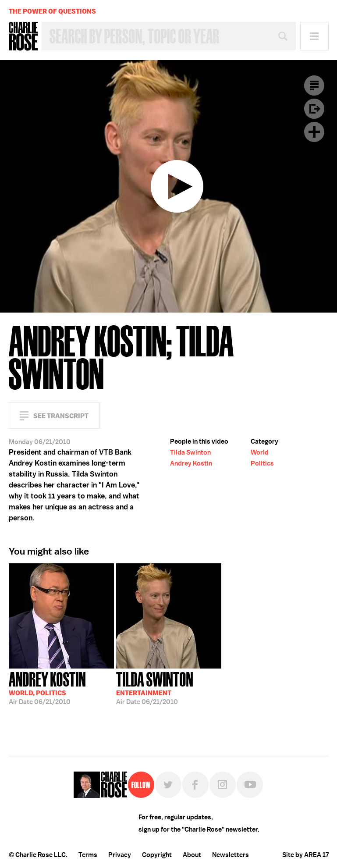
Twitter (168, 785)
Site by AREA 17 (305, 855)
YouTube (250, 785)
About (192, 855)
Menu (314, 36)
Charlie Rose (23, 36)
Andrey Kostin (191, 463)
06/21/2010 (47, 687)
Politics (262, 463)
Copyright (157, 855)
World (260, 452)
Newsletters (231, 855)
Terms (88, 855)
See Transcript (61, 416)
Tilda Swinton (190, 452)
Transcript (314, 85)
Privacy (120, 855)
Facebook (195, 785)
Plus (314, 132)
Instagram (223, 785)
